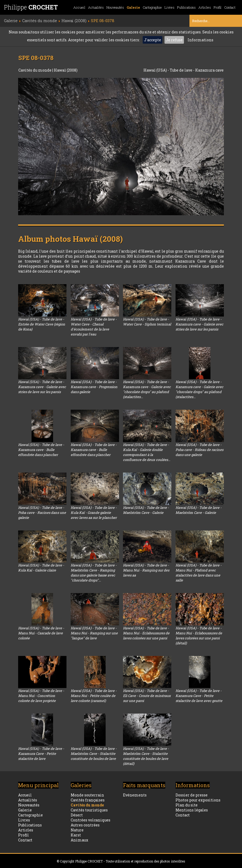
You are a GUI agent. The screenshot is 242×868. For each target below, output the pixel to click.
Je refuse (174, 40)
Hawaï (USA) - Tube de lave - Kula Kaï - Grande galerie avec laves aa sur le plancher (94, 513)
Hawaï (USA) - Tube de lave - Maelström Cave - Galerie (146, 510)
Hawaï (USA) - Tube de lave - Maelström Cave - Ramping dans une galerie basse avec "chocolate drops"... (94, 573)
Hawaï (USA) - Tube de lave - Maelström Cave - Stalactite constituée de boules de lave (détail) (146, 756)
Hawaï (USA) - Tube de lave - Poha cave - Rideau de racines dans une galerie (199, 450)
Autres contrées (85, 825)
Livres (169, 7)
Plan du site (187, 805)
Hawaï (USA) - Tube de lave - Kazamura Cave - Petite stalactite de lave (41, 754)
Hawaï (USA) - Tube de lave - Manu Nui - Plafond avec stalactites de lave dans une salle (199, 573)
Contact (230, 7)
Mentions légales (192, 810)
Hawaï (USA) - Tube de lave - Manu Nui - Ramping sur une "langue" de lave (94, 633)
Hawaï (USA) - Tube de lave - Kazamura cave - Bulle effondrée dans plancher (41, 450)
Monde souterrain (87, 795)
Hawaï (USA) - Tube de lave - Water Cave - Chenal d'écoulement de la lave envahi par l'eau (94, 327)
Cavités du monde (35, 70)
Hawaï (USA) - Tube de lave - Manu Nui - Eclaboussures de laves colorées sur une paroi (146, 633)
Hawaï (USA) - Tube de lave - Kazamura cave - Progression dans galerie (94, 387)
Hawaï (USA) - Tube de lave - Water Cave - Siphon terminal (147, 322)
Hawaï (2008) (66, 70)
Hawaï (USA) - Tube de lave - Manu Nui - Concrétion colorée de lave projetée (41, 696)
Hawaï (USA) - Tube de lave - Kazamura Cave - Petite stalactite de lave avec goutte (199, 696)
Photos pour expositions (198, 800)
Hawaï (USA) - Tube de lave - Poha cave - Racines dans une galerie (42, 513)
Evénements (135, 795)
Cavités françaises (88, 800)
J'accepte (153, 40)
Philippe (31, 7)
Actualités (96, 7)
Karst (76, 835)
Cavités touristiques (89, 810)
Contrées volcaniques (91, 820)
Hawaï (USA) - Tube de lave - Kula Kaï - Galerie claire (41, 568)
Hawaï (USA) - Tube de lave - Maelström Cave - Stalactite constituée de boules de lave (94, 754)
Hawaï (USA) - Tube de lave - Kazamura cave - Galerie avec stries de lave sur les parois (199, 324)
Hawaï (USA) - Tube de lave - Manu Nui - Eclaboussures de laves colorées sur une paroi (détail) (199, 636)
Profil (218, 7)
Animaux (79, 840)
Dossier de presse (192, 795)
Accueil (79, 7)
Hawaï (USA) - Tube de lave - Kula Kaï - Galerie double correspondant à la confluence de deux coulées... (147, 452)
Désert (77, 815)
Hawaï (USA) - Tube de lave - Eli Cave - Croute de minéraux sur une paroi (147, 696)
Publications (186, 7)
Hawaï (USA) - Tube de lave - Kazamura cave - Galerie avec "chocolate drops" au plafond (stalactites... (147, 389)
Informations (200, 40)
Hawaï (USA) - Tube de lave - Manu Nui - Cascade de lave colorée (41, 633)
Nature (77, 830)
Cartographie (152, 7)
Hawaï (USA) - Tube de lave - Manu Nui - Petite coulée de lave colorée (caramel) (94, 696)
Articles (205, 7)
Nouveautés (115, 7)
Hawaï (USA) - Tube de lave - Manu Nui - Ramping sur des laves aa (146, 570)
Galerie (133, 7)
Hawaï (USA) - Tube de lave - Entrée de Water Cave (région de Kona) (42, 324)
